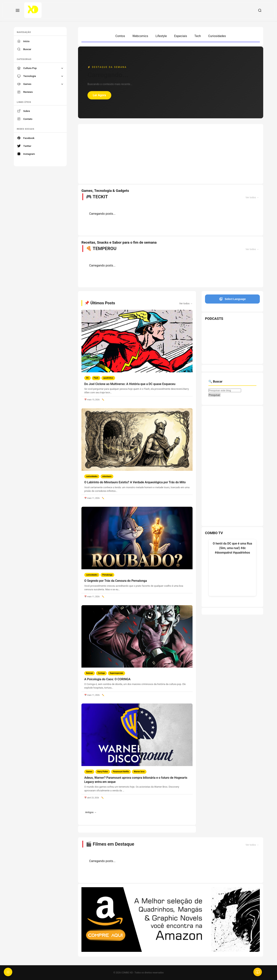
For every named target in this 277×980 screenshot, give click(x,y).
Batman (90, 673)
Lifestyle (161, 36)
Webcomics (140, 36)
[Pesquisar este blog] (225, 390)
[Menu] (18, 11)
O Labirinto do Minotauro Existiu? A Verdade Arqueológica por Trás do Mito (135, 482)
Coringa (101, 673)
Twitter (27, 146)
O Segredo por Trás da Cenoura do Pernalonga (116, 581)
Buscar (27, 49)
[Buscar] (260, 11)
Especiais (181, 36)
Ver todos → (252, 197)
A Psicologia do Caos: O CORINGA (107, 679)
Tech (198, 36)
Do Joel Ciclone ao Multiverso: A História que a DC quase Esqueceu (130, 384)
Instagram (29, 154)
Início (26, 41)
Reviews (28, 92)
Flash (96, 378)
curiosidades (92, 476)
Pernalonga (107, 575)
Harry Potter (103, 772)
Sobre (27, 111)
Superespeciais (116, 673)
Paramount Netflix (121, 772)
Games (89, 772)
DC (87, 378)
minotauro (107, 476)
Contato (28, 119)
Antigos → (91, 812)
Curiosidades (217, 36)
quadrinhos (108, 378)
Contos (120, 36)
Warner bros (139, 772)
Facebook (29, 138)
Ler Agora (99, 95)
